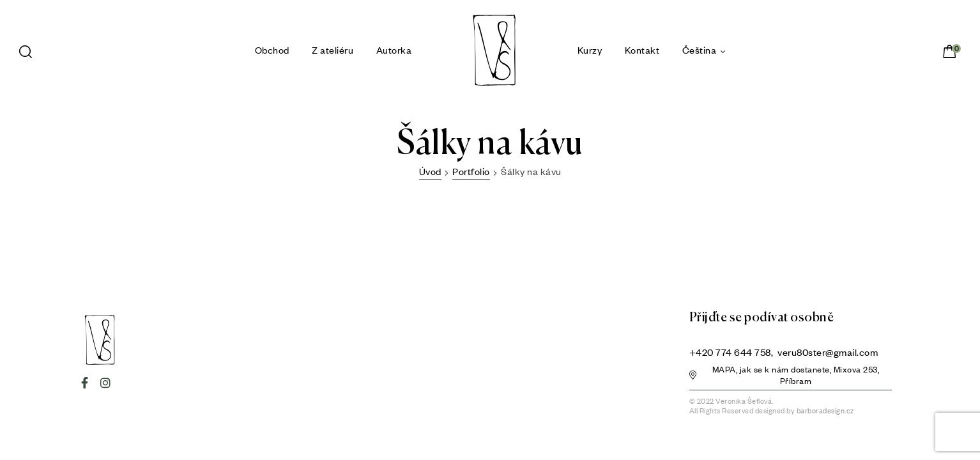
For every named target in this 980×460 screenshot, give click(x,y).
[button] (791, 377)
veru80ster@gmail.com (828, 352)
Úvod (430, 171)
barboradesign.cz (825, 411)
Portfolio (471, 171)
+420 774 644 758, (732, 352)
